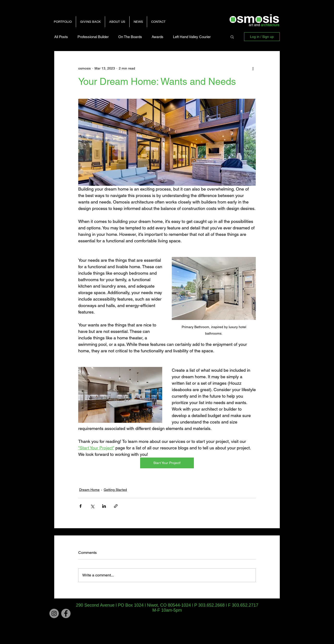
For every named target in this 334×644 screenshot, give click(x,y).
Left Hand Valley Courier (192, 37)
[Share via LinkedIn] (104, 506)
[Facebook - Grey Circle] (66, 613)
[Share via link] (116, 506)
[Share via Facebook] (81, 506)
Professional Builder (93, 37)
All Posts (61, 37)
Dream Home (89, 490)
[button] (232, 37)
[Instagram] (54, 613)
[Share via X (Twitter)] (92, 506)
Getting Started (115, 490)
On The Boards (130, 37)
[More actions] (253, 68)
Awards (158, 37)
